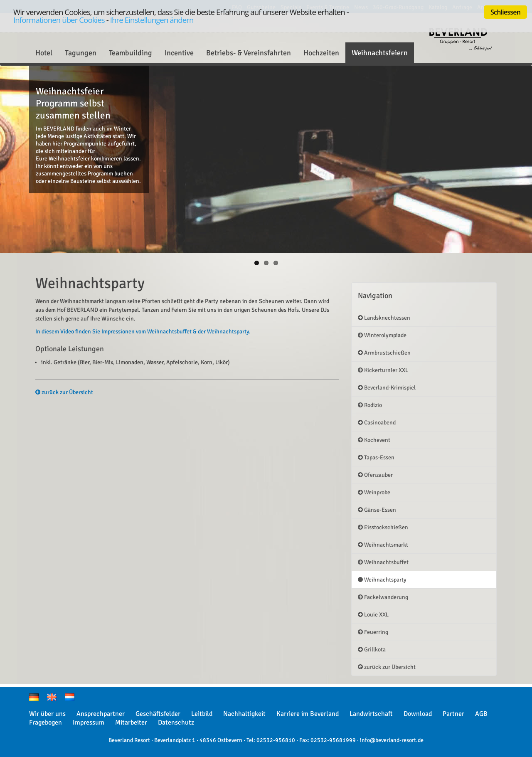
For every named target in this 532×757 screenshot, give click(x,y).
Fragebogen (46, 722)
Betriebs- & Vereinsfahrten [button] (249, 53)
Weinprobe (374, 492)
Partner (453, 714)
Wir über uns (47, 714)
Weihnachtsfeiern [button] (380, 53)
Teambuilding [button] (131, 53)
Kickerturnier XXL (383, 370)
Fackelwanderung (383, 597)
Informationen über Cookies (59, 20)
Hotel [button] (44, 53)
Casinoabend (377, 423)
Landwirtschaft (371, 714)
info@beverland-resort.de (392, 740)
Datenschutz (176, 722)
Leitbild (202, 714)
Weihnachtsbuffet (383, 562)
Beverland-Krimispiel (387, 388)
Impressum (89, 722)
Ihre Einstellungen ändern (152, 20)
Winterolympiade (382, 335)
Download (418, 714)
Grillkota (372, 650)
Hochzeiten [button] (321, 53)
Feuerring (373, 632)
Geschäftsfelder (158, 714)
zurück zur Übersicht (64, 392)
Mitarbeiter (131, 722)
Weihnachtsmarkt (383, 545)
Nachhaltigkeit (244, 714)
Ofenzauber (375, 475)
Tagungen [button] (81, 53)
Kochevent (374, 440)
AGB (481, 714)
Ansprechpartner (101, 714)
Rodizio (370, 405)
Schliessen (505, 12)
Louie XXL (373, 615)
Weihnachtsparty (382, 580)
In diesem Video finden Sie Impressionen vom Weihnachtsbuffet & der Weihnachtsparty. (143, 332)
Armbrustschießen (384, 353)
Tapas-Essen (376, 457)
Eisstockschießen (383, 527)
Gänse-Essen (377, 510)
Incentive (179, 53)
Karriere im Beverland (308, 714)
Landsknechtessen (384, 318)
